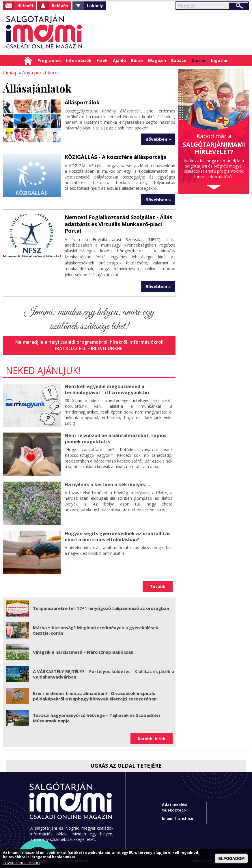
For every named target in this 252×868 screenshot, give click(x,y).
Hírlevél (25, 6)
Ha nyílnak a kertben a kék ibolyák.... (107, 484)
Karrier (199, 60)
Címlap (28, 61)
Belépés (60, 6)
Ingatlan (220, 60)
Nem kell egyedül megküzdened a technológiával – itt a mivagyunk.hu (107, 389)
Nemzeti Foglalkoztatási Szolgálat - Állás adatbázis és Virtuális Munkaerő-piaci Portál (118, 224)
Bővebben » (158, 139)
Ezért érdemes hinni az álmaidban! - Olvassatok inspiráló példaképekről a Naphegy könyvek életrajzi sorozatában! (95, 696)
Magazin (157, 60)
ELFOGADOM (231, 858)
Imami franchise (178, 818)
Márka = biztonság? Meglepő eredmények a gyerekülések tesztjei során (96, 630)
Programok (49, 60)
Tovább (158, 586)
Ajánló (119, 60)
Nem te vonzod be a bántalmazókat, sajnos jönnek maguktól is (115, 438)
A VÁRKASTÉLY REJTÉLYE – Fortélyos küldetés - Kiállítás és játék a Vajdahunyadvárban (103, 674)
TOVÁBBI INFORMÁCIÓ (21, 863)
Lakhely (95, 6)
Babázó (179, 60)
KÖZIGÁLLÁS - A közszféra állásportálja (115, 157)
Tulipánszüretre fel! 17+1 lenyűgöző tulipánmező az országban (101, 608)
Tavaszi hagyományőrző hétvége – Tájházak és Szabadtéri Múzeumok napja (96, 718)
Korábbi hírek (152, 738)
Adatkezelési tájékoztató (175, 807)
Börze (137, 60)
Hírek (102, 60)
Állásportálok (82, 102)
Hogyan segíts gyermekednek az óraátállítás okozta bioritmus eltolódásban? (117, 536)
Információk (79, 60)
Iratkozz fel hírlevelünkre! (89, 348)
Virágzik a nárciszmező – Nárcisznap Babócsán (83, 652)
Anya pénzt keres (41, 73)
